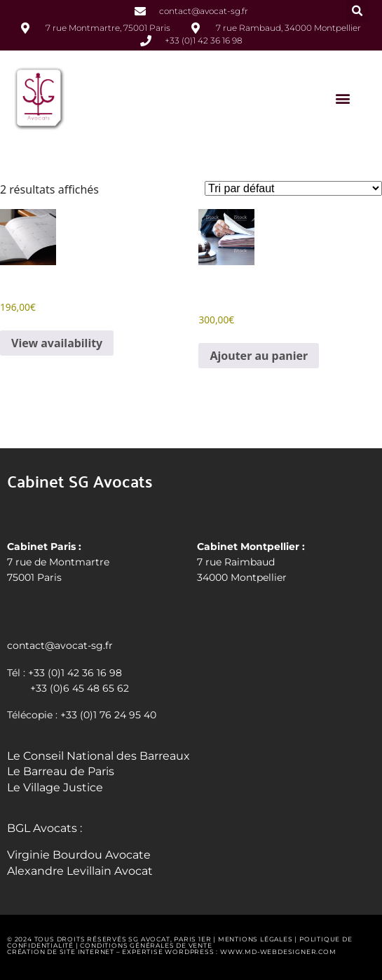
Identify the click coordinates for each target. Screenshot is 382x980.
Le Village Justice (55, 787)
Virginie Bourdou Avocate (79, 855)
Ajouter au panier (259, 356)
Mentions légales (255, 939)
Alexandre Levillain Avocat (80, 871)
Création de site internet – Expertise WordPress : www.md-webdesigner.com (172, 952)
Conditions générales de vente (146, 945)
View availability (57, 343)
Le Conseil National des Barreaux (98, 756)
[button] (357, 11)
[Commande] (293, 188)
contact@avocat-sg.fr (60, 645)
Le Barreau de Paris (61, 771)
